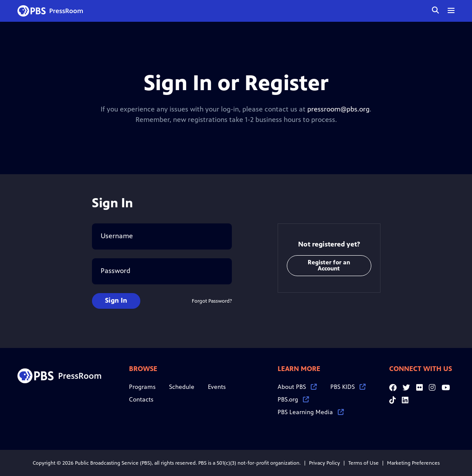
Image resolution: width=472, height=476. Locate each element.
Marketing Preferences (413, 463)
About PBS (297, 387)
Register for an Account (329, 265)
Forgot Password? (212, 301)
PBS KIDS (348, 387)
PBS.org (293, 400)
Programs (142, 387)
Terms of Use (363, 463)
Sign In (116, 300)
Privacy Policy (324, 463)
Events (217, 387)
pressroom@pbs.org (338, 109)
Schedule (182, 387)
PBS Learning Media (311, 412)
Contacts (141, 400)
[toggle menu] (451, 10)
